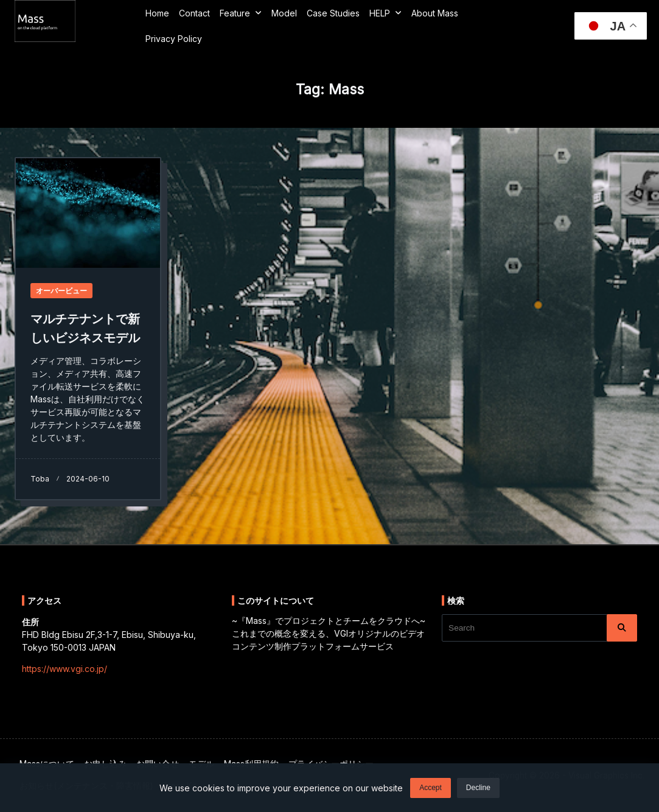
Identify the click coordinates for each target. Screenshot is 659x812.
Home (157, 13)
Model (284, 13)
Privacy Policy (174, 39)
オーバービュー (61, 291)
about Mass (435, 13)
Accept (431, 789)
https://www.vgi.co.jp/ (65, 669)
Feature (241, 13)
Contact (194, 13)
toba (40, 479)
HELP (385, 13)
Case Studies (333, 13)
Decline (478, 789)
